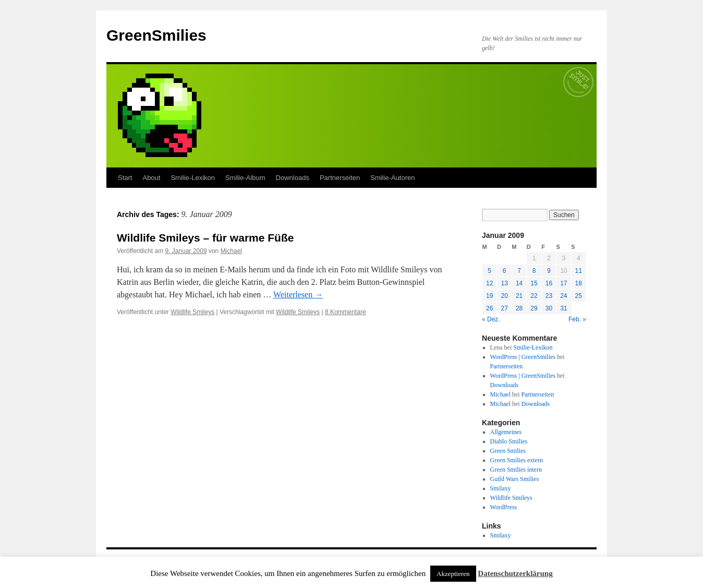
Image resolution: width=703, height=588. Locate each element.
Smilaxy (501, 488)
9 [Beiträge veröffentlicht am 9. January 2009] (549, 271)
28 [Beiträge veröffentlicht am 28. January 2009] (519, 308)
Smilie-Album (245, 178)
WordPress (504, 507)
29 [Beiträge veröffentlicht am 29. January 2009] (534, 308)
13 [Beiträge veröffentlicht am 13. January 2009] (504, 283)
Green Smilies (508, 451)
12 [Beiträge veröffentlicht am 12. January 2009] (489, 283)
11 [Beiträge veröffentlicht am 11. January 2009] (579, 271)
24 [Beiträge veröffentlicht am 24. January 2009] (563, 296)
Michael (231, 251)
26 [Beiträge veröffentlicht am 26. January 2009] (489, 308)
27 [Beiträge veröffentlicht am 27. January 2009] (504, 308)
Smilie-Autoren (392, 178)
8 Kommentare (346, 312)
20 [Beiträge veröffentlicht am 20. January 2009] (504, 296)
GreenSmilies (156, 35)
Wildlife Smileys (192, 312)
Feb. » (577, 319)
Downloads (293, 178)
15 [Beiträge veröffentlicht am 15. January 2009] (534, 283)
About (151, 178)
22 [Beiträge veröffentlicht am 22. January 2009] (534, 296)
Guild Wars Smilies (514, 479)
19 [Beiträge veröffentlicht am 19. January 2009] (489, 296)
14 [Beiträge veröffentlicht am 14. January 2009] (519, 283)
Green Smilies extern (517, 460)
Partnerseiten (340, 178)
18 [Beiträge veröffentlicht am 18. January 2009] (579, 283)
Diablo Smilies (509, 441)
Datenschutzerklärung (515, 573)
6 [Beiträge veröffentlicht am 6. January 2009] (505, 271)
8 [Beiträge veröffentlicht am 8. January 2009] (534, 271)
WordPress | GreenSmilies (523, 357)
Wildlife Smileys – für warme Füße (205, 238)
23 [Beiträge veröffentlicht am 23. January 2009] (549, 296)
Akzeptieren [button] (453, 574)
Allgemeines (506, 432)
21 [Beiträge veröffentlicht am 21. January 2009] (519, 296)
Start (125, 178)
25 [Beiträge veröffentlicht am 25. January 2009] (579, 296)
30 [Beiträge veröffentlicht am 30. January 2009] (549, 308)
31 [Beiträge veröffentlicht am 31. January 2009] (563, 308)
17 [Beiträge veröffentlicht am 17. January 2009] (563, 283)
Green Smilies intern (516, 470)
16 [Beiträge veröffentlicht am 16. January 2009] (549, 283)
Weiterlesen (298, 295)
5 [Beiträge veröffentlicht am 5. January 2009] (489, 271)
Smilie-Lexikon (193, 178)
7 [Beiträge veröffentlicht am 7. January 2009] (519, 271)
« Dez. (491, 319)
